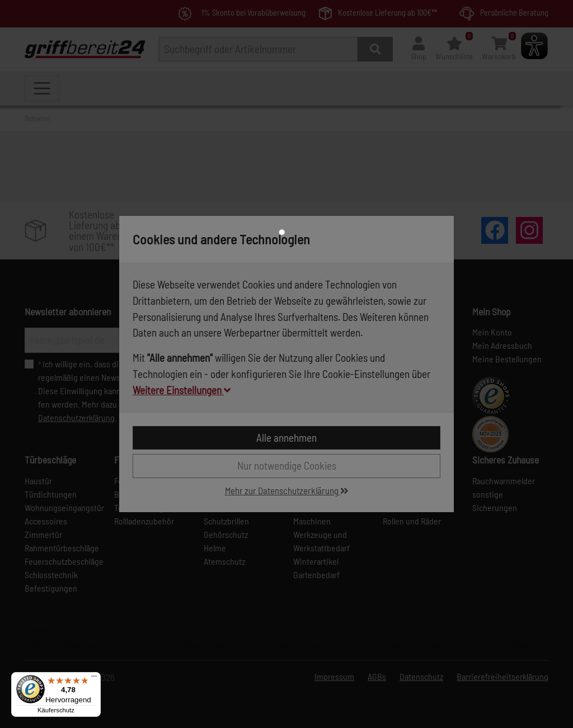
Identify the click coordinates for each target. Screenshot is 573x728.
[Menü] (94, 679)
